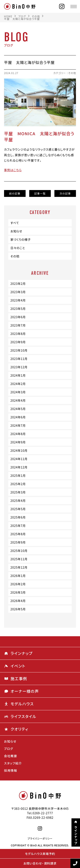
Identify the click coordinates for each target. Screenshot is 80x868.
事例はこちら (13, 170)
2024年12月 (19, 467)
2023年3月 (18, 292)
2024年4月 (18, 400)
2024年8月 (18, 434)
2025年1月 (18, 476)
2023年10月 (19, 350)
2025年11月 (19, 559)
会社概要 (11, 756)
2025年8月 (18, 534)
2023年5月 (18, 309)
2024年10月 (19, 450)
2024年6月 (18, 417)
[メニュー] (74, 6)
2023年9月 (18, 342)
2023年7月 (18, 325)
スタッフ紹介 (13, 763)
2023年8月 (18, 334)
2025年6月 (18, 517)
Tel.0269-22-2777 (40, 813)
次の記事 (65, 193)
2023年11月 (19, 359)
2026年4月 (18, 601)
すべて (15, 223)
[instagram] (62, 7)
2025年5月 (18, 509)
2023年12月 (19, 367)
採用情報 (11, 770)
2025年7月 (18, 526)
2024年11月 (19, 459)
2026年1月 (18, 576)
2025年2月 (18, 484)
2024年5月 (18, 409)
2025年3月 (18, 492)
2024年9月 (18, 442)
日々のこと (18, 248)
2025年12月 (19, 567)
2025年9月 (18, 542)
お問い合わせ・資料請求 (40, 863)
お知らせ (16, 231)
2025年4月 (18, 501)
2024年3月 (18, 392)
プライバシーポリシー (40, 838)
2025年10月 (19, 551)
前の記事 (15, 193)
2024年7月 (18, 425)
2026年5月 (18, 609)
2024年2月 (18, 384)
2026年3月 (18, 592)
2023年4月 (18, 300)
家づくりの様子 (21, 239)
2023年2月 (18, 284)
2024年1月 (18, 375)
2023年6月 (18, 317)
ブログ (9, 749)
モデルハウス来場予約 (40, 854)
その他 (72, 73)
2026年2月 (18, 584)
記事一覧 (40, 193)
